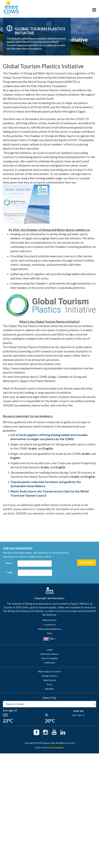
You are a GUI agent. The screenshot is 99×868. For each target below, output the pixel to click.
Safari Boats (50, 680)
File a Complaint (49, 658)
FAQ (50, 633)
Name (9, 563)
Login (50, 650)
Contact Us (50, 625)
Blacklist (50, 689)
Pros (50, 684)
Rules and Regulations (49, 629)
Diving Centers (50, 676)
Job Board (49, 663)
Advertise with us (49, 654)
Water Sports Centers (50, 671)
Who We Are (50, 620)
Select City (49, 698)
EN (49, 639)
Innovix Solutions (55, 747)
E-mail (9, 572)
